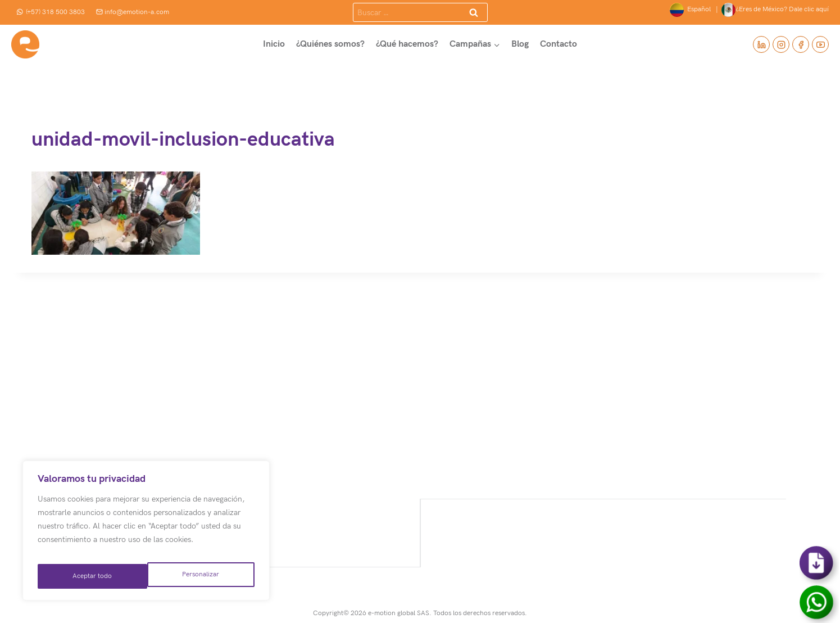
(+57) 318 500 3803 (51, 12)
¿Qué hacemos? (407, 44)
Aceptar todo (200, 576)
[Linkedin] (761, 44)
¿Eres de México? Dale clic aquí (775, 10)
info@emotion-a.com (133, 12)
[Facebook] (801, 44)
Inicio (274, 44)
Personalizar (90, 576)
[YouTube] (820, 44)
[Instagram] (781, 44)
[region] (146, 535)
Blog (520, 44)
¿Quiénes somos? (330, 44)
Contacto (559, 44)
